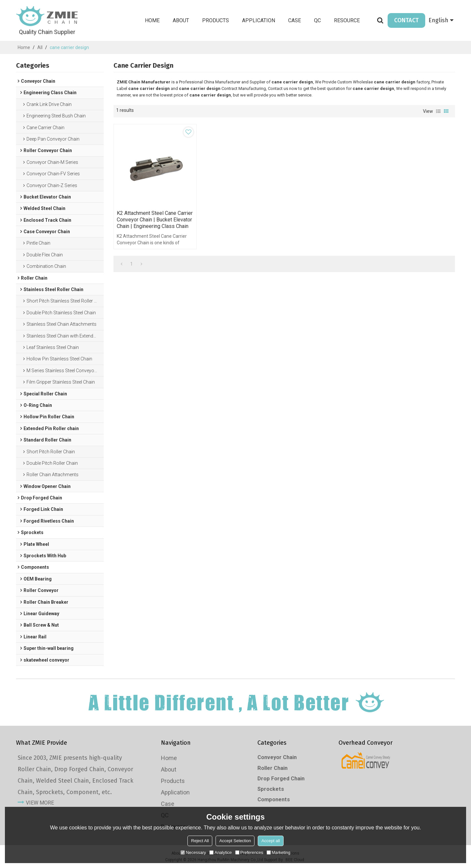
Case (295, 20)
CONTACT (406, 20)
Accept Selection (235, 841)
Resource (347, 20)
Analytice (221, 852)
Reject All (200, 841)
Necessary (193, 852)
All (40, 47)
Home (152, 20)
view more (40, 803)
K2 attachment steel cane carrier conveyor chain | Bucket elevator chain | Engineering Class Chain (155, 220)
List (438, 111)
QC (317, 20)
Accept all (270, 841)
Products (216, 20)
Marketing (279, 852)
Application (259, 20)
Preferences (249, 852)
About (181, 20)
